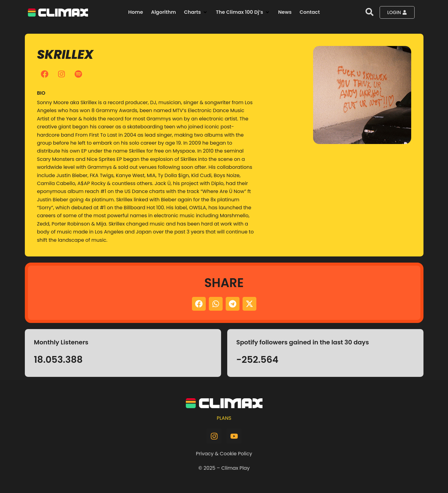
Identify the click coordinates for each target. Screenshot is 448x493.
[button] (196, 12)
